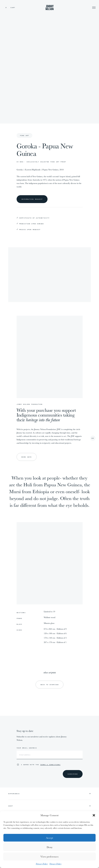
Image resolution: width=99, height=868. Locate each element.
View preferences (49, 856)
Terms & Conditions (50, 765)
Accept (49, 838)
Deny (50, 847)
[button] (94, 815)
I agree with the (41, 765)
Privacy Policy (42, 864)
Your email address (27, 748)
